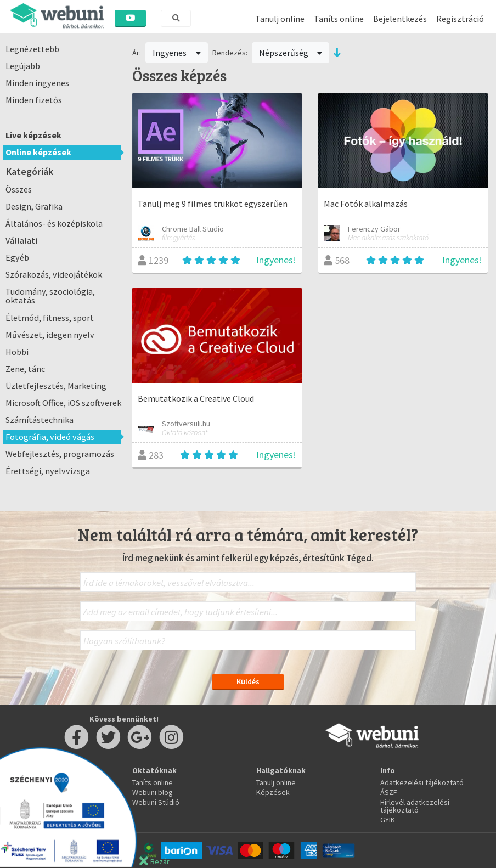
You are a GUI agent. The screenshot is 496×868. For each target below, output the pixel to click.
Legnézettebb (32, 49)
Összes (19, 189)
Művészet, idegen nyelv (50, 335)
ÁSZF (389, 792)
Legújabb (23, 66)
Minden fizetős (34, 100)
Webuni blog (153, 792)
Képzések (273, 792)
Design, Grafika (34, 206)
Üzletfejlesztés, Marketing (56, 386)
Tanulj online (280, 19)
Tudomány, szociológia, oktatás (50, 296)
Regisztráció (460, 19)
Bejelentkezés (400, 19)
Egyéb (17, 257)
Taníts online (339, 19)
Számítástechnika (40, 420)
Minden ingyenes (37, 83)
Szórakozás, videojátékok (54, 274)
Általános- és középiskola (54, 223)
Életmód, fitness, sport (50, 318)
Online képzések (38, 152)
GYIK (388, 820)
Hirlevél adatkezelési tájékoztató (415, 806)
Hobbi (17, 352)
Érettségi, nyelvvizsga (48, 471)
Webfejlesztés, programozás (60, 454)
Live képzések (33, 135)
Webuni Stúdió (156, 802)
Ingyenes (177, 53)
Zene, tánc (25, 369)
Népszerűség (291, 53)
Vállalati (21, 240)
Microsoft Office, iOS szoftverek (63, 403)
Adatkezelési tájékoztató (422, 782)
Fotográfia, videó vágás (50, 437)
